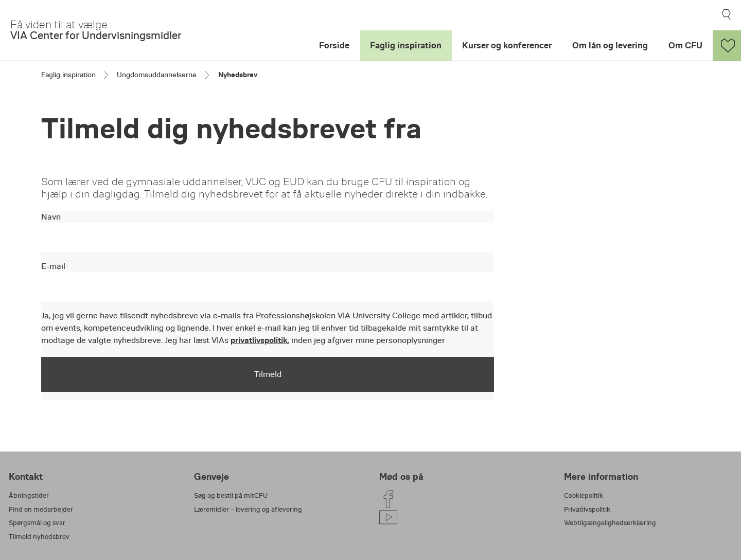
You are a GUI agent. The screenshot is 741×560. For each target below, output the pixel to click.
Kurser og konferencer (507, 46)
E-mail (53, 266)
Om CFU (685, 46)
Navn (51, 217)
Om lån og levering (610, 46)
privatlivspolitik (259, 340)
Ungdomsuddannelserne (157, 75)
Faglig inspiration (406, 46)
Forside (334, 46)
